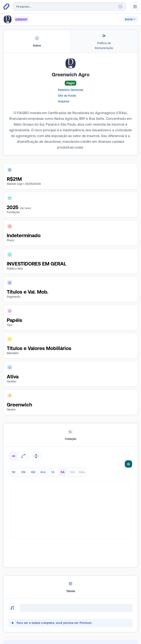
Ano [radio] (43, 472)
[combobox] (69, 7)
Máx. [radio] (82, 472)
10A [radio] (72, 472)
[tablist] (70, 41)
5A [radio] (63, 472)
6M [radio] (33, 472)
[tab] (37, 41)
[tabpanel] (70, 110)
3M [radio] (23, 472)
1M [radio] (14, 472)
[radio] (14, 456)
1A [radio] (53, 472)
